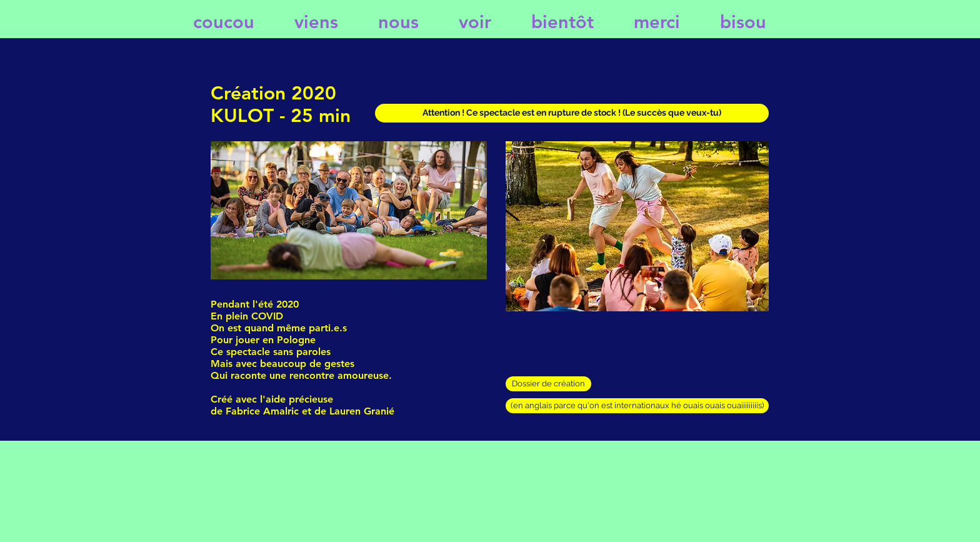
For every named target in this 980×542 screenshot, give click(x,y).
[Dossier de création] (548, 384)
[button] (572, 113)
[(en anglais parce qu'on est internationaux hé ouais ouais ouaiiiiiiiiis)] (637, 406)
